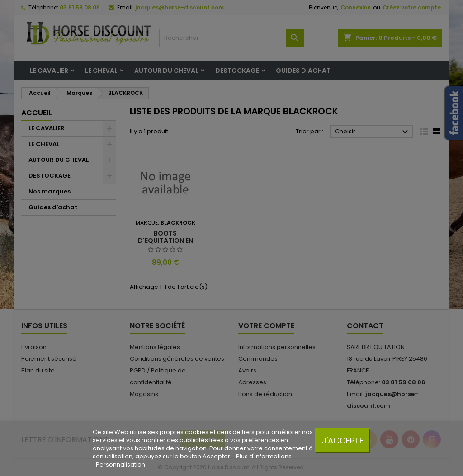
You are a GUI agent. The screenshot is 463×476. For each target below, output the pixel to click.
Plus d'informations (264, 456)
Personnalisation (120, 464)
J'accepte (343, 441)
